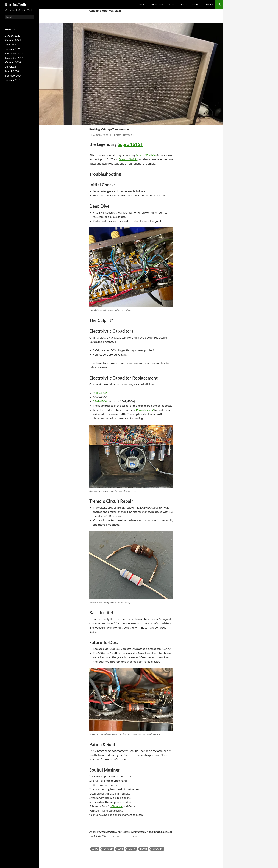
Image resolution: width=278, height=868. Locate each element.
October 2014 (12, 61)
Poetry (108, 122)
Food (195, 4)
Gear (92, 122)
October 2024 (12, 40)
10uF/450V (100, 393)
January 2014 (12, 78)
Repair (117, 122)
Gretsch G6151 (128, 159)
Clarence (117, 806)
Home (142, 4)
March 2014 (11, 70)
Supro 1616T (130, 144)
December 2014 (13, 57)
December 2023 (13, 53)
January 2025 (12, 36)
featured (108, 849)
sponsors (207, 4)
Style (171, 4)
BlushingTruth (125, 135)
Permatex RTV (145, 410)
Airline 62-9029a (146, 155)
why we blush (157, 4)
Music (184, 4)
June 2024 (10, 44)
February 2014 (12, 74)
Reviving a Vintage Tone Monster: (131, 128)
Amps (95, 849)
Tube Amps (157, 849)
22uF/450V (100, 401)
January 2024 (12, 48)
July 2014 (10, 65)
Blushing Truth (16, 4)
